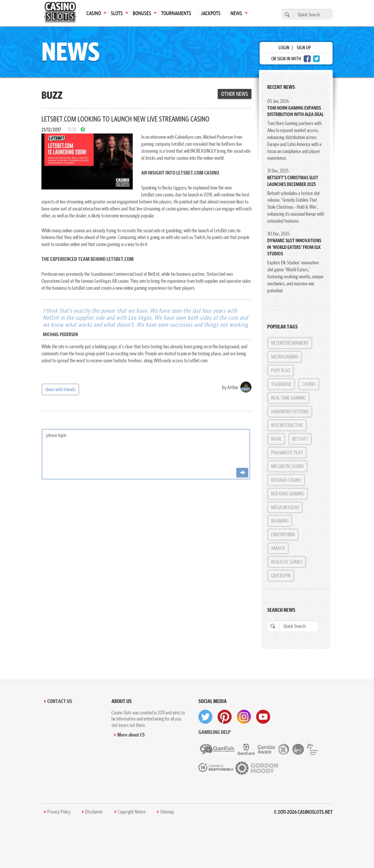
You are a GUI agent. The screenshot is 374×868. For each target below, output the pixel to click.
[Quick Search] (311, 14)
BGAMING (280, 521)
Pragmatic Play (287, 453)
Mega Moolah (285, 507)
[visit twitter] (205, 717)
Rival (276, 439)
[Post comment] (242, 473)
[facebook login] (307, 59)
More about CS (131, 735)
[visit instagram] (244, 717)
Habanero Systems (290, 411)
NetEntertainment (290, 343)
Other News (235, 94)
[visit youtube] (263, 717)
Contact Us (60, 701)
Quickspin (281, 576)
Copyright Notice (132, 812)
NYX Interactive (287, 425)
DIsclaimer (94, 812)
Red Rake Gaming (288, 494)
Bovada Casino (286, 480)
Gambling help (215, 732)
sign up (304, 48)
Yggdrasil (281, 384)
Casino (309, 384)
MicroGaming (285, 357)
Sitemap (167, 812)
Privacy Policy (59, 812)
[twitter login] (317, 59)
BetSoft (300, 439)
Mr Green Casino (288, 466)
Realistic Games (287, 562)
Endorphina (283, 534)
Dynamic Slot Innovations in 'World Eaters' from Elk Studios (294, 247)
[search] (286, 14)
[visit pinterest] (225, 717)
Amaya (278, 548)
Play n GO (281, 370)
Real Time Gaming (288, 398)
